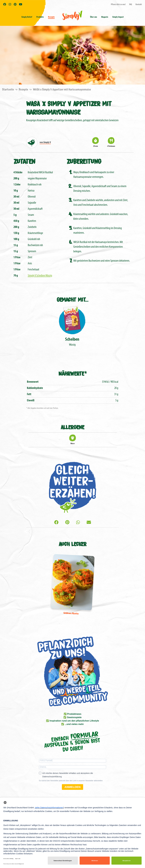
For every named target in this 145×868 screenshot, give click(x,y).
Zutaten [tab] (24, 161)
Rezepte (51, 17)
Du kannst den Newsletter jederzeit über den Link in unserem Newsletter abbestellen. (71, 781)
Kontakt (139, 5)
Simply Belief (27, 17)
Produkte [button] (40, 17)
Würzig (72, 326)
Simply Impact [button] (118, 17)
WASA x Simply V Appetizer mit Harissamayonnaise (62, 90)
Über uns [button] (94, 17)
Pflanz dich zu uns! (118, 5)
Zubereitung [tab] (84, 161)
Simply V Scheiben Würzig (40, 276)
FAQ (131, 5)
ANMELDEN (72, 787)
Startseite (8, 90)
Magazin (105, 17)
